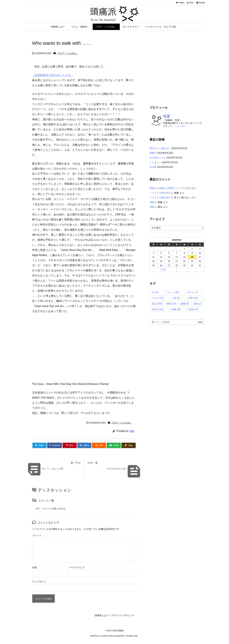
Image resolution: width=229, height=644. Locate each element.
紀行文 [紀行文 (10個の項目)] (158, 309)
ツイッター (180, 126)
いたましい (155, 162)
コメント (37, 535)
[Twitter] (39, 445)
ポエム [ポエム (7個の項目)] (192, 292)
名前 (34, 567)
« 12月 (163, 270)
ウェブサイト (39, 582)
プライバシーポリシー (123, 615)
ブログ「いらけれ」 (67, 53)
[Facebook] (55, 445)
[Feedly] (114, 445)
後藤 (132, 431)
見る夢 (153, 167)
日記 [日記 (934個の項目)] (157, 304)
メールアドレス (77, 567)
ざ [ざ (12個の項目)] (155, 292)
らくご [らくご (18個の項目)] (173, 292)
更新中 (153, 153)
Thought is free (132, 636)
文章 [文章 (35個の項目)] (193, 298)
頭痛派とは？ (102, 615)
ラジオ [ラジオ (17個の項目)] (158, 298)
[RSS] (99, 445)
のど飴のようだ (158, 158)
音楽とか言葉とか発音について (166, 188)
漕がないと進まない (160, 148)
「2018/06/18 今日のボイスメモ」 (53, 75)
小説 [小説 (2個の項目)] (176, 298)
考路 (152, 202)
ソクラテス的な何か (160, 193)
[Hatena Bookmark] (84, 445)
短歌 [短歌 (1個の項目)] (197, 304)
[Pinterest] (70, 445)
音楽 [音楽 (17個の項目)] (193, 309)
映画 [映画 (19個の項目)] (172, 304)
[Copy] (128, 445)
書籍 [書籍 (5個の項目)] (185, 304)
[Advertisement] (178, 72)
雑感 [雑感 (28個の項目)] (176, 309)
